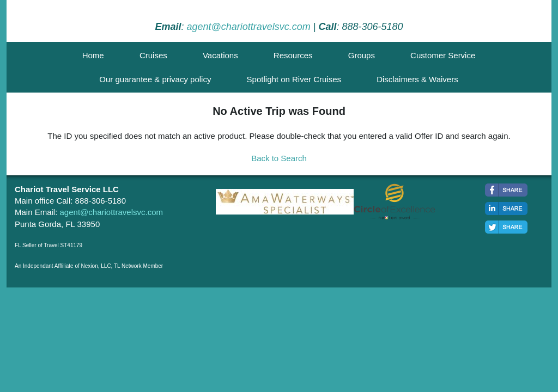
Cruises (153, 55)
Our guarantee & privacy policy (155, 79)
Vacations (220, 55)
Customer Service (443, 55)
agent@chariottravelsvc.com (248, 27)
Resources (293, 55)
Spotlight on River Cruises (294, 79)
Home (93, 55)
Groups (362, 55)
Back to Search (279, 158)
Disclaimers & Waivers (417, 79)
